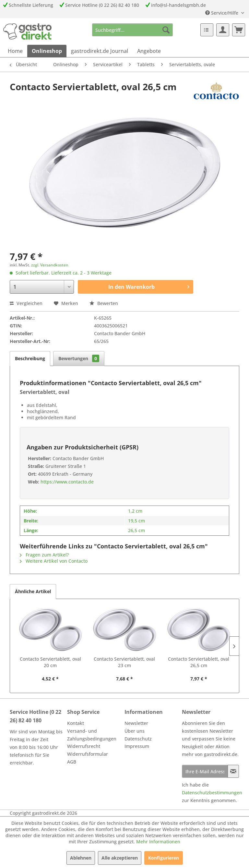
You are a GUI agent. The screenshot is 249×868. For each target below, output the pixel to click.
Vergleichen (26, 303)
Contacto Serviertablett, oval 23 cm (124, 662)
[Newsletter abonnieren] (233, 771)
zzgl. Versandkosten (50, 265)
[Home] (15, 51)
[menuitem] (133, 30)
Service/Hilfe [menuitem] (222, 13)
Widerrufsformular (88, 754)
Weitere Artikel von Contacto (54, 561)
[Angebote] (149, 51)
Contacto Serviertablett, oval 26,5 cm (199, 662)
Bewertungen (79, 358)
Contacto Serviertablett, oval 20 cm (50, 662)
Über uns (135, 731)
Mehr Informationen (158, 842)
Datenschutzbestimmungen (212, 793)
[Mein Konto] (223, 30)
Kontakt (76, 723)
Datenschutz (138, 739)
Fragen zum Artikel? (44, 555)
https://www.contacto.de (66, 482)
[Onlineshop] (47, 51)
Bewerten (104, 303)
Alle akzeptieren (120, 858)
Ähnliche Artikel (33, 591)
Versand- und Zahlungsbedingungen (92, 735)
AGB (72, 762)
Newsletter (136, 723)
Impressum (137, 746)
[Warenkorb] (239, 30)
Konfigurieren (164, 858)
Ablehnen (81, 858)
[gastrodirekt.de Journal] (100, 51)
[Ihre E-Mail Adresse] (205, 771)
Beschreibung (30, 358)
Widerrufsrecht (84, 746)
